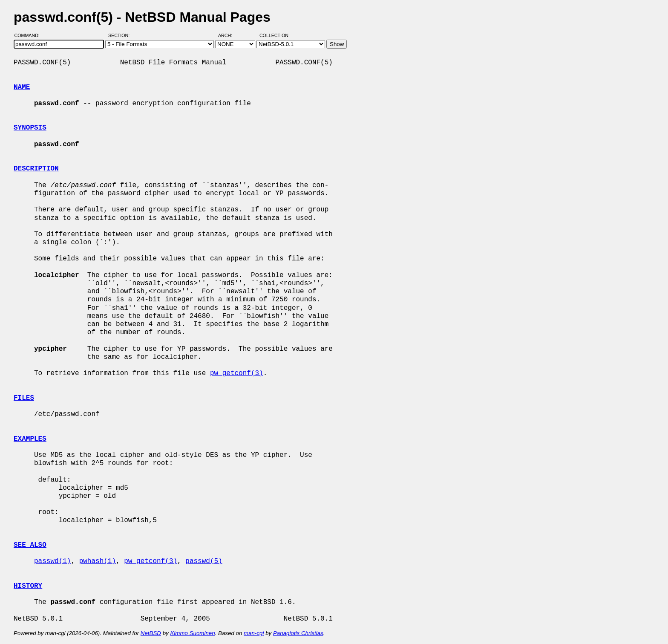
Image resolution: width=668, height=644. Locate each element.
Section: (121, 35)
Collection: (275, 35)
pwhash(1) (98, 561)
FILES (24, 398)
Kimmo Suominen (192, 633)
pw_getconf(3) (237, 373)
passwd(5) (204, 561)
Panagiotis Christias (298, 633)
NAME (22, 87)
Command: (30, 35)
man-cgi (254, 633)
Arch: (229, 35)
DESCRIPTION (36, 169)
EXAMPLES (30, 439)
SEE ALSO (30, 545)
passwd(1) (52, 561)
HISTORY (28, 586)
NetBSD (151, 633)
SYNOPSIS (30, 128)
